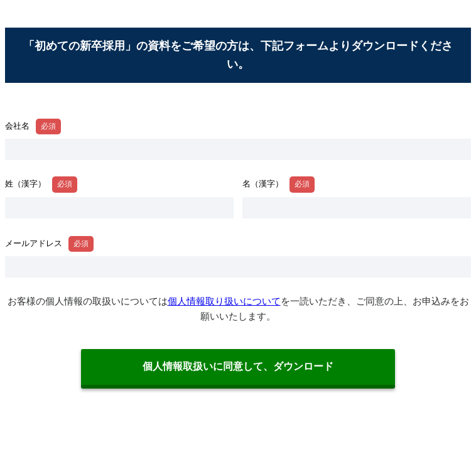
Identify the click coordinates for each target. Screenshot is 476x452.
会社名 (17, 126)
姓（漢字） (25, 184)
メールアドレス (34, 243)
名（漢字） (263, 184)
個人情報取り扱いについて (224, 301)
